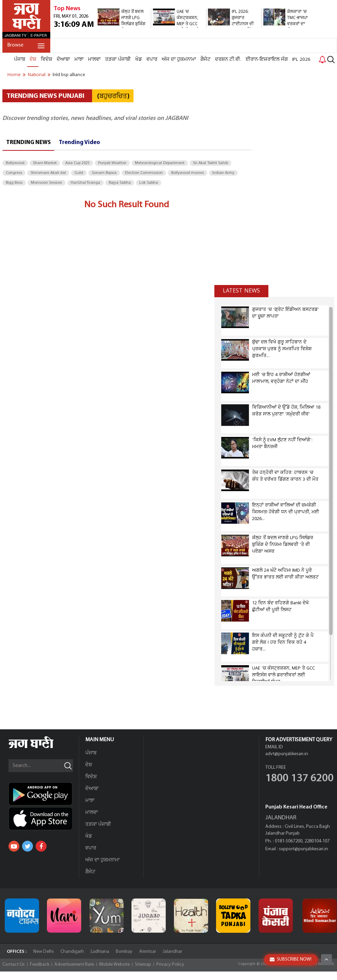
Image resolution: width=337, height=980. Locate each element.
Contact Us (14, 965)
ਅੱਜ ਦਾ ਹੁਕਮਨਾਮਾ (179, 59)
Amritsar (148, 952)
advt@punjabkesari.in (287, 754)
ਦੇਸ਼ (33, 59)
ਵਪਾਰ (152, 59)
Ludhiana (100, 952)
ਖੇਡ (139, 59)
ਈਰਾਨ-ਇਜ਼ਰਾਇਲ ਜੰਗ (267, 59)
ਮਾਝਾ (79, 59)
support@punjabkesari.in (304, 849)
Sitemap (143, 965)
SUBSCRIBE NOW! (291, 959)
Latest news (241, 291)
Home (14, 75)
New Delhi (43, 952)
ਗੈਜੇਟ (206, 59)
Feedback (40, 965)
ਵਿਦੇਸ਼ (47, 59)
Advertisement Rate (74, 965)
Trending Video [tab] (79, 142)
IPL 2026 (301, 59)
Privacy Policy (170, 965)
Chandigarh (72, 952)
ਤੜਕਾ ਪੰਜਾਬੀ (118, 59)
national (37, 75)
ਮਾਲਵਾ (94, 59)
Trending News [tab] (28, 142)
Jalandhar (172, 952)
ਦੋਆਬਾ (63, 59)
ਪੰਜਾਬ (20, 59)
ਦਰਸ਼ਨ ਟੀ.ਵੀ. (228, 59)
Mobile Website (114, 965)
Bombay (124, 952)
